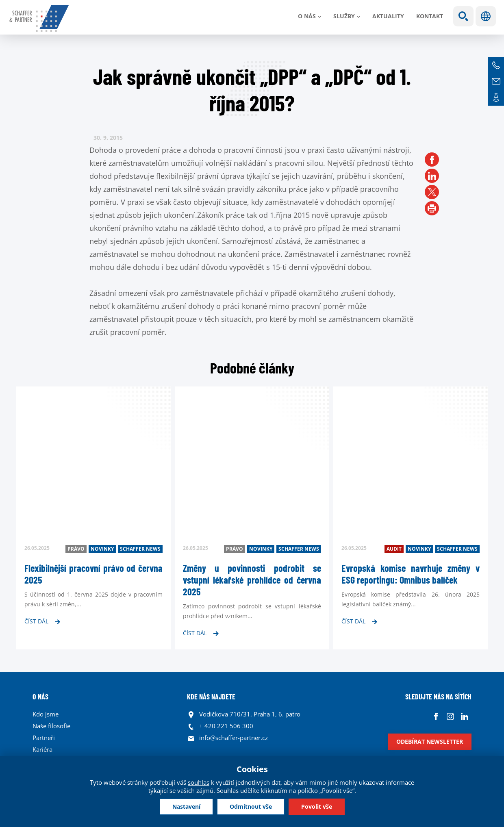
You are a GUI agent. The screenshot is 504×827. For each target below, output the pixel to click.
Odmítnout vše (251, 806)
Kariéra (42, 749)
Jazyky (486, 16)
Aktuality (388, 16)
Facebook (436, 716)
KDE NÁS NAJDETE (211, 697)
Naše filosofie (51, 726)
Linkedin (464, 716)
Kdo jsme (46, 714)
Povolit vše (317, 806)
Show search (463, 16)
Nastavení (186, 806)
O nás (307, 16)
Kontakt (430, 16)
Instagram (450, 716)
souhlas (199, 782)
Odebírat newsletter (430, 741)
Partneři (44, 738)
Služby (344, 16)
